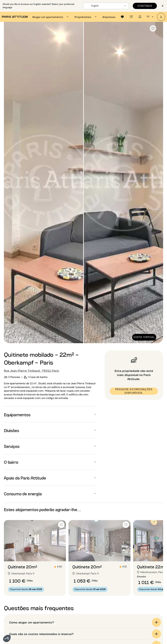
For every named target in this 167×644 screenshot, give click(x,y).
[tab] (51, 17)
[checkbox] (153, 28)
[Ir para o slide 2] (35, 555)
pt (151, 17)
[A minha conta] (161, 17)
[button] (7, 638)
